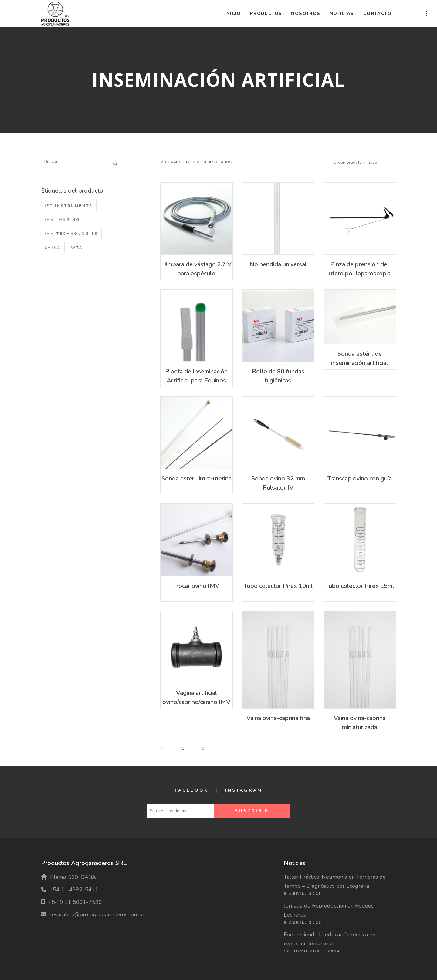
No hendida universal (278, 264)
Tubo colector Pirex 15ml (360, 586)
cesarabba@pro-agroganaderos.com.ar (97, 914)
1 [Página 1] (183, 749)
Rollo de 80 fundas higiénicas (278, 376)
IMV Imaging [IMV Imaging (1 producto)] (62, 220)
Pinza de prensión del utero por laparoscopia (360, 269)
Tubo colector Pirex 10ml (278, 586)
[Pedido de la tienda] (363, 162)
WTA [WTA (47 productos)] (77, 248)
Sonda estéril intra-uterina (196, 478)
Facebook (192, 790)
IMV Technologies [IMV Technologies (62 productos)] (71, 234)
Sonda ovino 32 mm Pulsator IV (278, 483)
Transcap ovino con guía (360, 478)
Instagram (244, 790)
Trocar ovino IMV (196, 586)
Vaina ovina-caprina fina (278, 718)
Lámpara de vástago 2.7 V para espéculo (196, 269)
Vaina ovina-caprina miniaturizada (360, 723)
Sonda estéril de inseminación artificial (360, 358)
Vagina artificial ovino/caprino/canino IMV (196, 697)
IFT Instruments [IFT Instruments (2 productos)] (69, 206)
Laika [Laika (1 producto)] (53, 248)
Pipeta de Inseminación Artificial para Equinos (196, 376)
